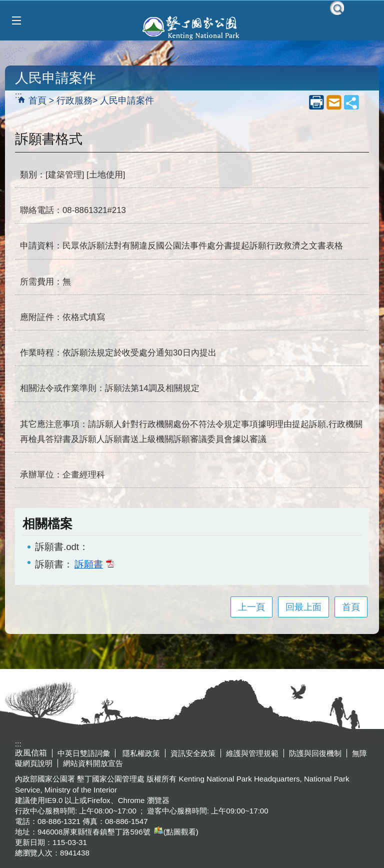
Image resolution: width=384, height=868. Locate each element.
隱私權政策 (140, 753)
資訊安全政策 (193, 753)
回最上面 (303, 607)
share (351, 102)
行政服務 (74, 100)
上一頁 (251, 607)
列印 (316, 102)
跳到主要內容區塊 (5, 5)
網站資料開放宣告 (93, 763)
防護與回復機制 (315, 753)
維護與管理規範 (252, 753)
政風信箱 (31, 753)
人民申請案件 (127, 100)
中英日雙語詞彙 (84, 753)
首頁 (37, 100)
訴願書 (94, 564)
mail (334, 102)
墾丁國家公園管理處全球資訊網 (192, 26)
